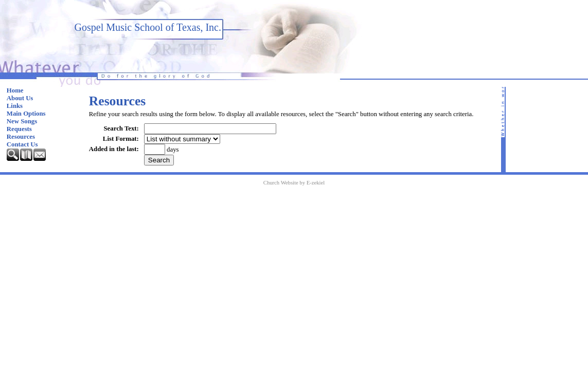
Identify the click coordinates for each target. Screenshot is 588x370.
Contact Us (22, 144)
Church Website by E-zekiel (294, 183)
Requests (19, 129)
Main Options (26, 114)
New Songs (22, 121)
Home (15, 90)
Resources (21, 137)
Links (15, 106)
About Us (20, 98)
